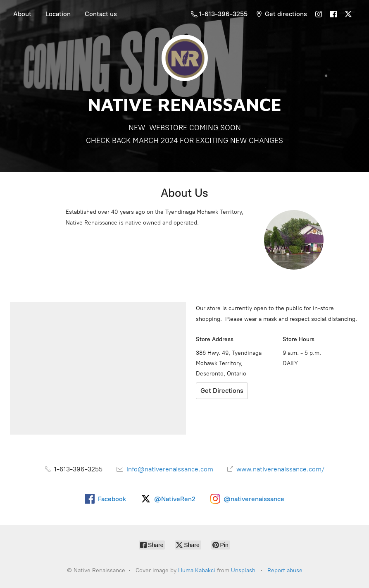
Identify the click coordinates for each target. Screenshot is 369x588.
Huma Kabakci (197, 570)
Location (58, 14)
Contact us (101, 14)
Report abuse (285, 570)
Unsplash (243, 570)
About (22, 14)
